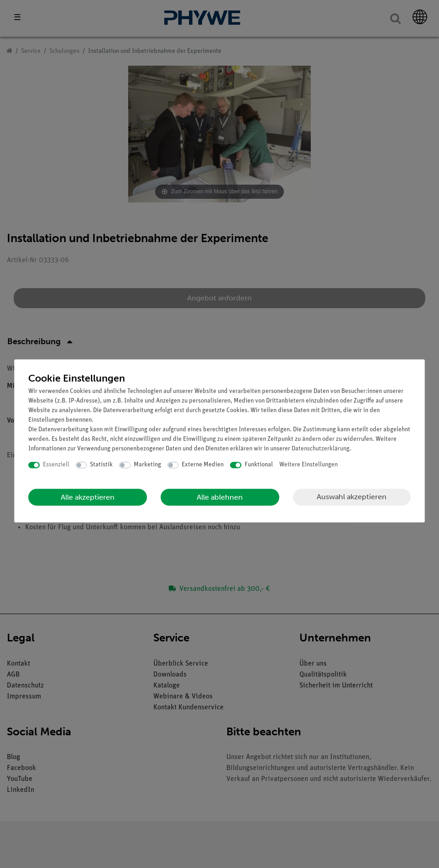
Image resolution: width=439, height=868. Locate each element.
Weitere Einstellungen (308, 465)
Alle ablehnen (220, 497)
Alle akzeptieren (88, 497)
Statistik (101, 465)
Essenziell (56, 465)
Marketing (147, 465)
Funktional (259, 465)
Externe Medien (203, 465)
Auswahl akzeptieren (352, 497)
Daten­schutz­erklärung (321, 449)
